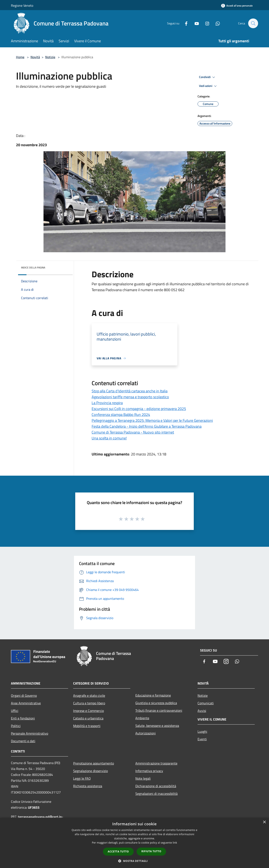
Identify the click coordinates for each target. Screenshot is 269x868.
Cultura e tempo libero (89, 703)
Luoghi (202, 731)
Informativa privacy (149, 771)
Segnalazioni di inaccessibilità (156, 794)
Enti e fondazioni (23, 718)
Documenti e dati (23, 741)
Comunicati (206, 703)
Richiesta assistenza (88, 786)
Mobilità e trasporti (87, 726)
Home (20, 57)
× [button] (264, 822)
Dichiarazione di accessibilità (156, 786)
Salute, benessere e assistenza (157, 726)
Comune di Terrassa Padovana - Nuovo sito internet (133, 432)
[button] (134, 861)
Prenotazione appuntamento (94, 763)
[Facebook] (184, 23)
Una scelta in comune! (109, 438)
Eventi (202, 739)
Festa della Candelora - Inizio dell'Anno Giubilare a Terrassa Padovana (147, 426)
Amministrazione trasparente (156, 763)
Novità (35, 57)
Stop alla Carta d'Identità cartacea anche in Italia (130, 391)
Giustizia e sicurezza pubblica (156, 703)
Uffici (15, 711)
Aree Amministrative (26, 703)
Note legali (143, 778)
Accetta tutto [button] (118, 851)
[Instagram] (205, 23)
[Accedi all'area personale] (237, 6)
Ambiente (142, 718)
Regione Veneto (22, 5)
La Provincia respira (107, 403)
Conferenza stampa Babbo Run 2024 (121, 415)
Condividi (208, 77)
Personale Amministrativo (30, 733)
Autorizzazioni (146, 733)
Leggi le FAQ (82, 778)
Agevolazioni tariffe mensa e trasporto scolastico (130, 397)
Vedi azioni (208, 86)
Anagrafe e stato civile (89, 695)
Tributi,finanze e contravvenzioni (159, 710)
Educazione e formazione (153, 695)
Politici (16, 726)
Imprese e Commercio (88, 711)
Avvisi (202, 711)
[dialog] (134, 843)
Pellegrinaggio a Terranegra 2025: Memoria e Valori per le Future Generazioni (152, 420)
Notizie (50, 57)
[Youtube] (195, 23)
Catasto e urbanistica (88, 718)
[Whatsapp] (216, 23)
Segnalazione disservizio (90, 771)
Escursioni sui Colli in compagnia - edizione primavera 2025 (139, 409)
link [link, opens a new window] (175, 843)
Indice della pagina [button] (33, 267)
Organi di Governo (24, 695)
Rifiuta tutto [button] (151, 851)
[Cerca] (253, 23)
